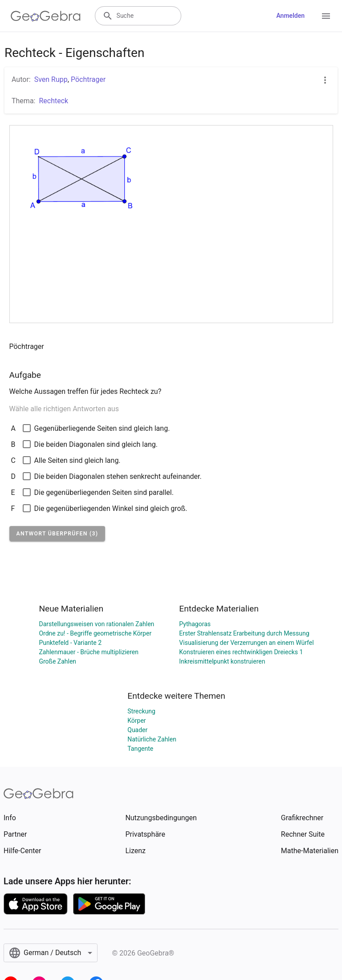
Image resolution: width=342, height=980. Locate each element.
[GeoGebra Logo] (46, 16)
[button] (57, 534)
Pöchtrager (88, 79)
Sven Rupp (51, 79)
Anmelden (290, 16)
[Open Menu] (326, 16)
